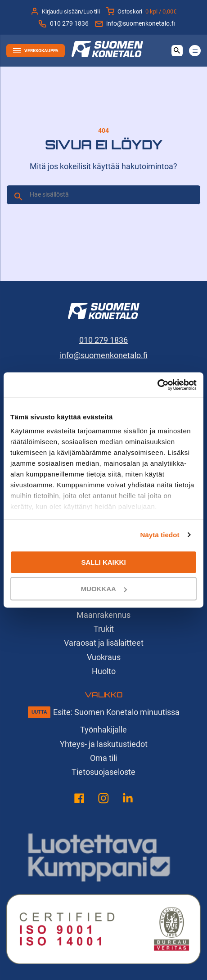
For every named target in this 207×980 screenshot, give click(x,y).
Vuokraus (104, 657)
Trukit (104, 629)
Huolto (104, 671)
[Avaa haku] (177, 51)
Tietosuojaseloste (103, 772)
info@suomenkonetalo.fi (135, 24)
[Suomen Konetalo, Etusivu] (107, 54)
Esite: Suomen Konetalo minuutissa (116, 712)
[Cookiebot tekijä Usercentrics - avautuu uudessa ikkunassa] (157, 385)
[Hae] (18, 197)
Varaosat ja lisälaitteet (104, 643)
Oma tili (103, 758)
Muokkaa (104, 589)
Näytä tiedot (160, 535)
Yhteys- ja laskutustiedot (104, 744)
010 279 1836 (63, 24)
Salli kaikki (103, 562)
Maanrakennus (103, 615)
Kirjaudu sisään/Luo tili (65, 11)
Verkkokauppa (36, 51)
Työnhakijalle (103, 730)
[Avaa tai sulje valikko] (195, 51)
